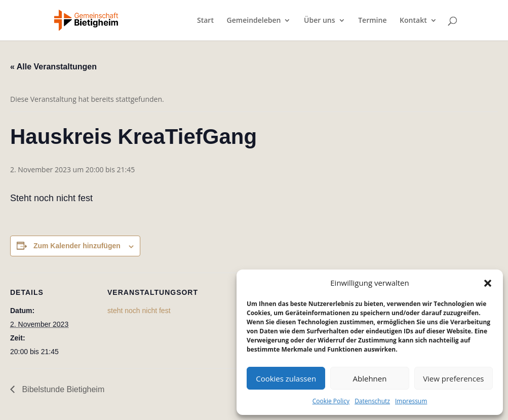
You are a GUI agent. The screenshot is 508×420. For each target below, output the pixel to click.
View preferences (453, 378)
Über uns (319, 21)
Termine (372, 21)
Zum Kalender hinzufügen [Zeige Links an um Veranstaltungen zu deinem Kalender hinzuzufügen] (77, 246)
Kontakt (413, 21)
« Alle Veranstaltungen (53, 67)
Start (205, 21)
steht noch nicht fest (139, 311)
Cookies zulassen (286, 378)
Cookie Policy (331, 401)
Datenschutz (372, 401)
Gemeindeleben (254, 21)
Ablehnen (370, 378)
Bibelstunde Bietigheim (62, 389)
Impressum (411, 401)
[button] (488, 283)
